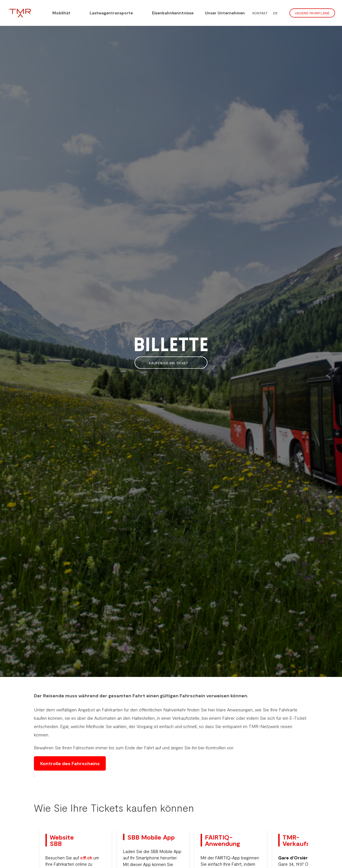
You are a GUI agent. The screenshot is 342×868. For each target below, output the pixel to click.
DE (275, 13)
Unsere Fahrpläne (312, 13)
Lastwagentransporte (107, 12)
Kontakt (260, 13)
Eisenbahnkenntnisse (169, 12)
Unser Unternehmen (225, 13)
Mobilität (57, 12)
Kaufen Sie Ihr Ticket (171, 363)
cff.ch (86, 858)
